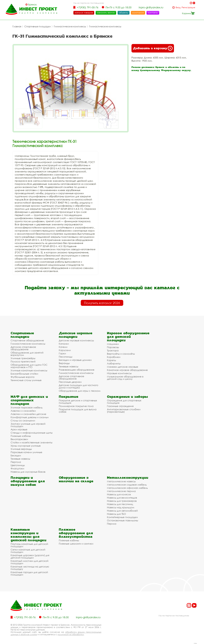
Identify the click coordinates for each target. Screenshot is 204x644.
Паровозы (113, 346)
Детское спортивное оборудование (23, 347)
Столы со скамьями (23, 420)
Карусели (65, 349)
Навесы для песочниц (120, 503)
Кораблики (114, 356)
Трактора (113, 350)
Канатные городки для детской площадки (29, 573)
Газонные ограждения (120, 405)
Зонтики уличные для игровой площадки (28, 424)
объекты (124, 13)
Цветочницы (18, 464)
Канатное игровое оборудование (127, 369)
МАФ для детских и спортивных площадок (29, 399)
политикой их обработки (71, 634)
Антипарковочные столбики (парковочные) (124, 410)
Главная (17, 26)
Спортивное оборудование (27, 340)
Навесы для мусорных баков (28, 471)
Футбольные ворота (23, 376)
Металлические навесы (121, 481)
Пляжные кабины (21, 435)
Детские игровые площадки (76, 334)
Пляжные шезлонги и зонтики (76, 543)
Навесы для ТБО (116, 513)
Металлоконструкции (128, 477)
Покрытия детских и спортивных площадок (78, 401)
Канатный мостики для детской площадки (29, 561)
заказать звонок (106, 13)
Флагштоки (17, 468)
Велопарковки (19, 438)
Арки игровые (19, 429)
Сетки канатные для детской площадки (28, 550)
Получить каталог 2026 (102, 302)
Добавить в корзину (153, 48)
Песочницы (66, 356)
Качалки (64, 343)
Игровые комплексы (119, 373)
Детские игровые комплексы (76, 340)
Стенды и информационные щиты (32, 432)
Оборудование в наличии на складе (76, 479)
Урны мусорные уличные (26, 445)
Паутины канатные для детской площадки (29, 544)
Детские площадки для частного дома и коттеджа (78, 386)
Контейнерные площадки (122, 516)
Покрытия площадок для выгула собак (78, 410)
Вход (178, 7)
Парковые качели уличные (26, 451)
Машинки (113, 343)
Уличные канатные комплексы (29, 370)
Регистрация (188, 7)
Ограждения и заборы (127, 396)
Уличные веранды (21, 448)
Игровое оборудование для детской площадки (128, 336)
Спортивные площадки (38, 26)
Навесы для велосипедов (122, 497)
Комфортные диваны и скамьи (30, 417)
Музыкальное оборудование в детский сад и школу (125, 377)
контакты (153, 13)
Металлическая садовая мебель (127, 484)
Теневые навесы (68, 366)
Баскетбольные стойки (24, 373)
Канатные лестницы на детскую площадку (30, 567)
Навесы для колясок (119, 494)
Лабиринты (114, 363)
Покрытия (68, 396)
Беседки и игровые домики (75, 359)
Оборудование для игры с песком (80, 390)
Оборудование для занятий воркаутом (27, 353)
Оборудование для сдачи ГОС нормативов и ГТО (29, 365)
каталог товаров (84, 13)
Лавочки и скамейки (23, 410)
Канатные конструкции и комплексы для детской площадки (28, 534)
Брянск (32, 5)
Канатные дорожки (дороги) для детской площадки (30, 556)
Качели (63, 346)
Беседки (16, 455)
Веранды (64, 362)
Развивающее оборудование (77, 369)
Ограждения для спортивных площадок (124, 401)
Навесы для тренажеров (122, 500)
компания (138, 13)
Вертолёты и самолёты (121, 353)
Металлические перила (121, 490)
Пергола (16, 461)
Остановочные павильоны (122, 520)
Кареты (111, 359)
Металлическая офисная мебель (127, 487)
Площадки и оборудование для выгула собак (28, 480)
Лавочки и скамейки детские (28, 413)
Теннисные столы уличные (26, 379)
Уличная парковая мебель (27, 407)
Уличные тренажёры (23, 358)
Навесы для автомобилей (122, 510)
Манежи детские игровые (123, 366)
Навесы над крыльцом (121, 507)
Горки (62, 353)
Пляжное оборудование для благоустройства (76, 532)
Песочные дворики (70, 381)
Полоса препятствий (23, 361)
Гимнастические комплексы (70, 26)
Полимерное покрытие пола (76, 405)
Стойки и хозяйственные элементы (31, 442)
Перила (112, 523)
